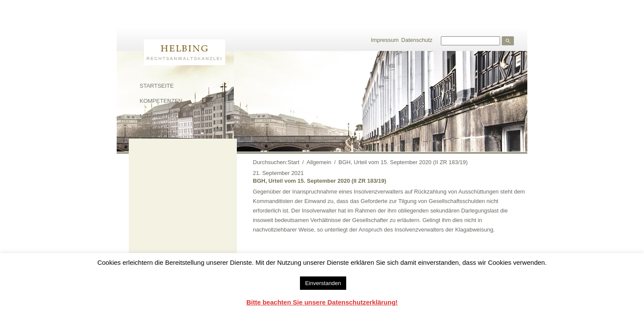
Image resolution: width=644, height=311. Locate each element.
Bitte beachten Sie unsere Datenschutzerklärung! (322, 302)
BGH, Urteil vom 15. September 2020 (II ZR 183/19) (320, 181)
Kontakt (153, 131)
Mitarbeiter (158, 116)
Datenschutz (417, 40)
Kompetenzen (161, 101)
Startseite (157, 86)
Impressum (385, 40)
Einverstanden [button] (323, 283)
